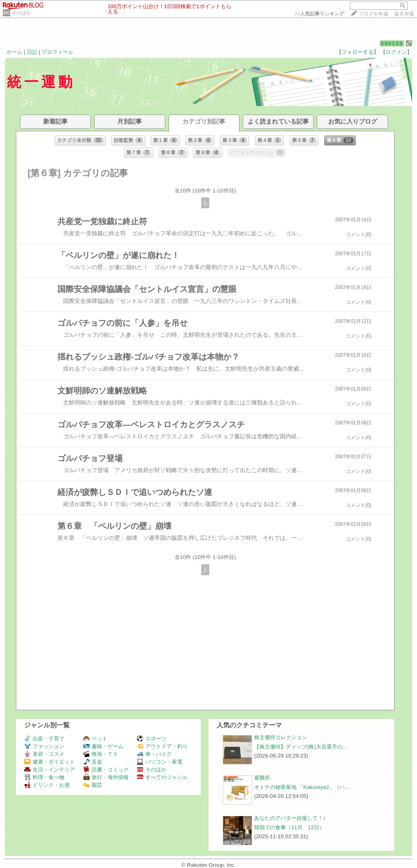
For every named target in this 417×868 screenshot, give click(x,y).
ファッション (44, 746)
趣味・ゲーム (103, 746)
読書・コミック (106, 770)
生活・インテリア (49, 770)
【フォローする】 (358, 52)
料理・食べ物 (44, 777)
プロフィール (57, 52)
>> (319, 14)
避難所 (262, 778)
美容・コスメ (44, 754)
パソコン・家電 (160, 762)
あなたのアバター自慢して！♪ (290, 818)
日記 (32, 52)
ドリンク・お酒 (47, 785)
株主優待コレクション (281, 737)
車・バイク (154, 754)
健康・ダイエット (49, 762)
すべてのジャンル (162, 777)
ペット (95, 739)
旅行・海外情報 (106, 777)
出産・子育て (44, 739)
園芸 (93, 785)
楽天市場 (404, 14)
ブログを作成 (373, 14)
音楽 (93, 762)
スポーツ (152, 739)
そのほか (21, 13)
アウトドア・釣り (162, 746)
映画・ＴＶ (101, 754)
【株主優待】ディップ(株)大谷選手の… (301, 747)
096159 (392, 43)
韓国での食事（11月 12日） (289, 827)
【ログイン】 (396, 52)
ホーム (14, 52)
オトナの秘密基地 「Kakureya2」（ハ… (302, 787)
